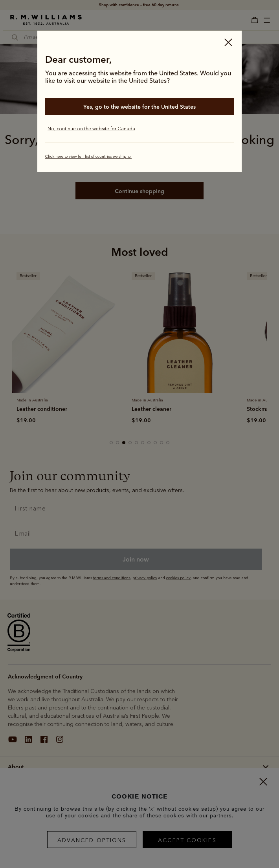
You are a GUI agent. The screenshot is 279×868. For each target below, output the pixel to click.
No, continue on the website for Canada (91, 129)
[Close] (228, 43)
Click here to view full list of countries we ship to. (88, 157)
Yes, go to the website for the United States (139, 107)
